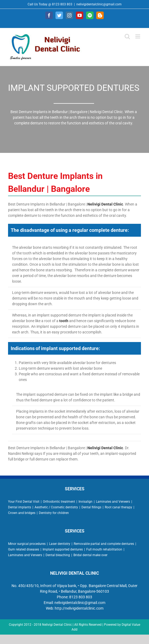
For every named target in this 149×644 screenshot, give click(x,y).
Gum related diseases (24, 549)
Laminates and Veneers (113, 502)
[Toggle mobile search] (127, 36)
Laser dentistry (60, 544)
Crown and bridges (22, 513)
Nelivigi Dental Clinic (105, 204)
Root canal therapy (118, 507)
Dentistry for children (54, 513)
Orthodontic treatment (59, 502)
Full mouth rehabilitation (104, 549)
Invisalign (85, 502)
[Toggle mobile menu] (138, 36)
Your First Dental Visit (24, 502)
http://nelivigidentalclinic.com (79, 608)
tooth (64, 321)
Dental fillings (91, 507)
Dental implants (20, 507)
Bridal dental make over (90, 555)
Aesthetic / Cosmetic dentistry (56, 507)
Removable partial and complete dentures (104, 544)
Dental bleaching (58, 555)
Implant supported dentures (63, 549)
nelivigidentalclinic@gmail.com (99, 4)
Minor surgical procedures (27, 544)
